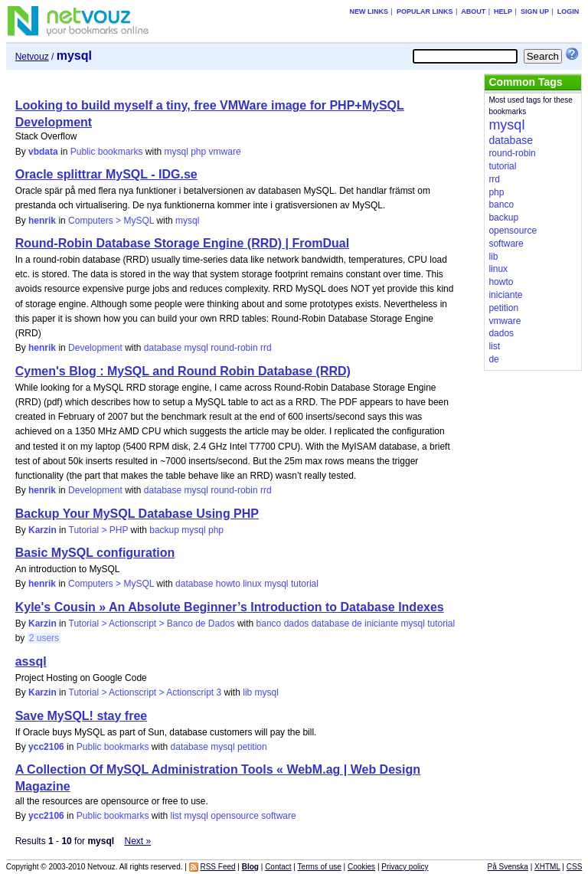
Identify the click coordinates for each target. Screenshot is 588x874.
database (163, 348)
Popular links (425, 11)
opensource (235, 816)
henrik (42, 221)
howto (228, 584)
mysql (176, 152)
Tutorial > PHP (99, 530)
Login (568, 11)
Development (95, 348)
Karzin (42, 530)
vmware (225, 152)
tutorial (305, 584)
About (473, 11)
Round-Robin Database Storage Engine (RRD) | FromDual (183, 243)
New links (369, 11)
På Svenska (508, 867)
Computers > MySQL (111, 221)
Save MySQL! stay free (82, 716)
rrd (266, 348)
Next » (137, 841)
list (176, 816)
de (356, 624)
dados (297, 624)
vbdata (43, 152)
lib (247, 692)
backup (164, 530)
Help (503, 11)
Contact (278, 867)
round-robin (234, 348)
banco (269, 624)
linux (252, 584)
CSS (575, 867)
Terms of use (320, 867)
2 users (44, 638)
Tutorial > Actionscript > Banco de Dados (152, 624)
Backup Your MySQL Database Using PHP (137, 514)
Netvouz (32, 57)
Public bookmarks (107, 152)
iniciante (381, 624)
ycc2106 (46, 747)
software (278, 816)
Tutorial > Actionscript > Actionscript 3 (145, 692)
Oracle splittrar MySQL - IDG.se (106, 174)
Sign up (535, 11)
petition (252, 747)
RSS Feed (217, 867)
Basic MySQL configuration (95, 553)
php (198, 152)
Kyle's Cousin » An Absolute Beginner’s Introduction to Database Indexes (230, 607)
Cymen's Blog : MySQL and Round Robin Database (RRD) (183, 371)
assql (31, 661)
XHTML (547, 867)
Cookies (361, 867)
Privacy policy (405, 867)
